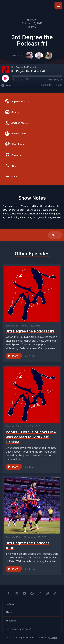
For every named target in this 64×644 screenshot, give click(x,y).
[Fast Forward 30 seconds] (27, 80)
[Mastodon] (47, 593)
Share (59, 85)
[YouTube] (24, 593)
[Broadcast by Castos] (6, 86)
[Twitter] (17, 593)
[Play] (5, 78)
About (9, 612)
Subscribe (47, 85)
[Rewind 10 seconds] (14, 80)
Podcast (10, 604)
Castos (54, 638)
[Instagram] (40, 593)
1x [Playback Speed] (21, 80)
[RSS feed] (9, 593)
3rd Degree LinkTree (19, 629)
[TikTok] (55, 593)
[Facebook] (32, 593)
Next (55, 235)
